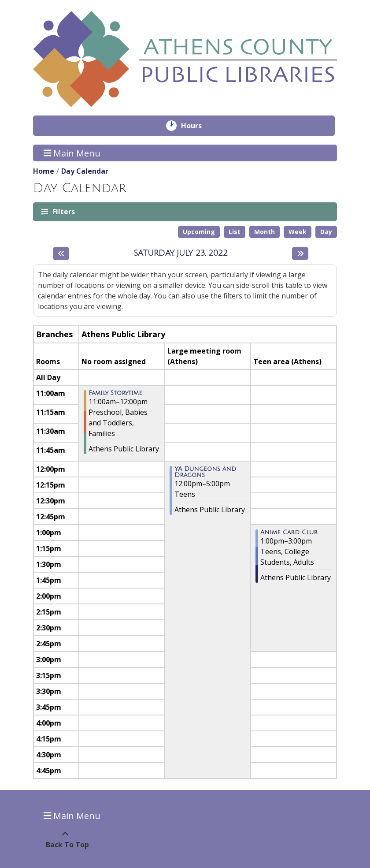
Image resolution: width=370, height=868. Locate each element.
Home (44, 171)
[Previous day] (61, 253)
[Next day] (300, 253)
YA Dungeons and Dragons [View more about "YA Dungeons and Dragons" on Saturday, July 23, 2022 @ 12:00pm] (205, 472)
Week (298, 232)
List (235, 232)
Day (326, 232)
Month (265, 232)
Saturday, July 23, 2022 (181, 253)
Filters (63, 211)
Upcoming (199, 232)
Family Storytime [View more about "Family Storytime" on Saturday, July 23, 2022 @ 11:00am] (115, 393)
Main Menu (72, 153)
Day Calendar (85, 171)
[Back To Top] (65, 839)
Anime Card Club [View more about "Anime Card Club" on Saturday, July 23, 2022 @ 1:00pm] (289, 533)
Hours (198, 126)
